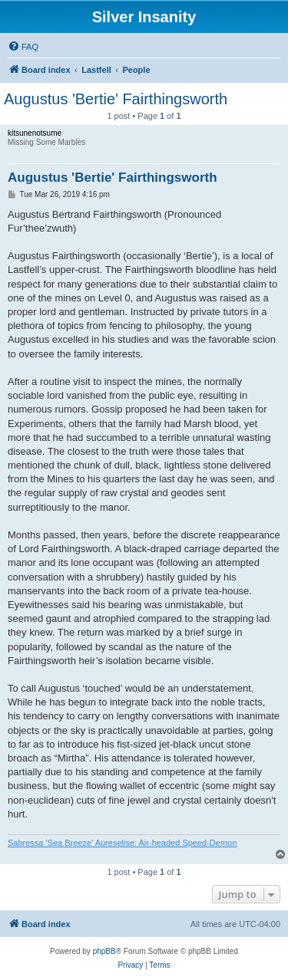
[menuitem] (23, 47)
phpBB (104, 951)
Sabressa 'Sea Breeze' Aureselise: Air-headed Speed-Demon (122, 843)
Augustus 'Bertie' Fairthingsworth (116, 99)
